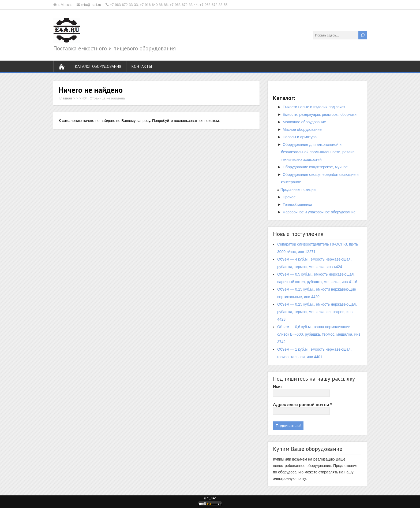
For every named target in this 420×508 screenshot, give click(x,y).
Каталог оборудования (98, 66)
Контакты (142, 66)
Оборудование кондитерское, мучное (315, 167)
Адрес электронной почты (302, 405)
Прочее (289, 197)
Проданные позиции (298, 190)
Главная (65, 98)
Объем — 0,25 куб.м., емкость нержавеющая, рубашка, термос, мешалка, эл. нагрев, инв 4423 (317, 312)
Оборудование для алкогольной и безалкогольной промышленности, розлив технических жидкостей (318, 152)
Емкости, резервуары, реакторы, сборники (320, 114)
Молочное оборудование (304, 122)
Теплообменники (297, 205)
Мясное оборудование (302, 129)
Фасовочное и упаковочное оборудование (319, 212)
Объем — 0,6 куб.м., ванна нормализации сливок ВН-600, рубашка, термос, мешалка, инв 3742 (319, 334)
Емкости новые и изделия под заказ (314, 107)
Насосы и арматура (300, 137)
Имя (277, 387)
